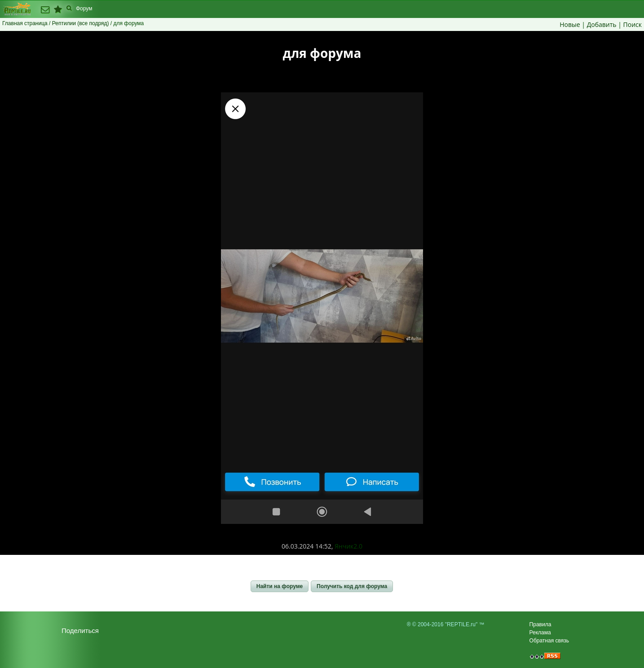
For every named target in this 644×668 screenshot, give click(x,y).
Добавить (602, 24)
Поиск (633, 24)
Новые (570, 24)
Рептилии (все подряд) (81, 23)
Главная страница (25, 23)
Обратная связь (549, 641)
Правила (540, 624)
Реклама (540, 633)
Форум (84, 9)
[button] (280, 586)
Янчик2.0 (348, 546)
